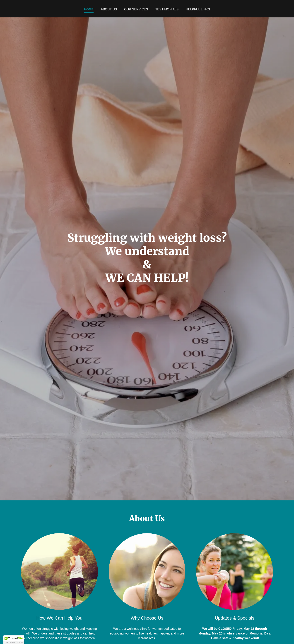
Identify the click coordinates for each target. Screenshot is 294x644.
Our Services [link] (136, 9)
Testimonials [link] (167, 9)
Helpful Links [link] (198, 9)
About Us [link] (109, 9)
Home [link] (89, 9)
